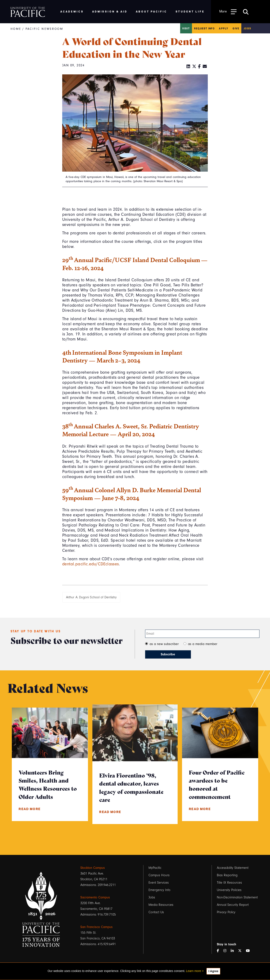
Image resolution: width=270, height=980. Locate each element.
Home (16, 29)
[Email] (205, 67)
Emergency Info (159, 890)
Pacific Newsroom (44, 29)
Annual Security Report (233, 905)
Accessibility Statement (233, 868)
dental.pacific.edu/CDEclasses (91, 564)
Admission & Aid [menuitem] (110, 11)
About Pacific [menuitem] (151, 11)
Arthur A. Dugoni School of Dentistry (91, 597)
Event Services (159, 883)
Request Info (204, 28)
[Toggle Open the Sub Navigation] (228, 12)
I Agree (213, 971)
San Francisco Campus (97, 927)
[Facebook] (199, 67)
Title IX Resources (229, 883)
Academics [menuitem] (72, 11)
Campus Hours (159, 875)
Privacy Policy (226, 912)
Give (236, 28)
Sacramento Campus (95, 897)
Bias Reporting (227, 875)
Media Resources (161, 905)
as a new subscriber (164, 644)
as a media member (203, 644)
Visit (186, 28)
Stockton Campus (93, 868)
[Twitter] (194, 67)
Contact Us (156, 912)
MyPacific (155, 868)
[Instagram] (227, 951)
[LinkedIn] (188, 67)
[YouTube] (250, 951)
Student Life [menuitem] (190, 11)
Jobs (247, 28)
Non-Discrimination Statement (237, 897)
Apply (224, 28)
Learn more (194, 971)
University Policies (229, 890)
